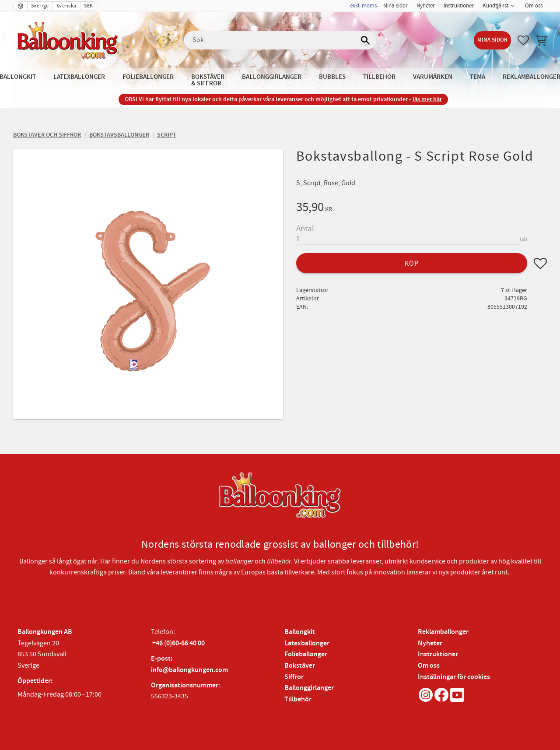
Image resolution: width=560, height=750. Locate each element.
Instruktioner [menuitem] (459, 6)
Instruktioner (438, 654)
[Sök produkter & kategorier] (280, 40)
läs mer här (427, 99)
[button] (523, 40)
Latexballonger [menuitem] (79, 77)
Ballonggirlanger (309, 688)
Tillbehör (298, 699)
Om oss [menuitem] (534, 6)
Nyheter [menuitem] (426, 6)
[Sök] (365, 40)
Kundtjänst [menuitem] (495, 6)
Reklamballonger (443, 632)
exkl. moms (363, 6)
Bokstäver (300, 666)
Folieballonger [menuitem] (148, 77)
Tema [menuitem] (478, 77)
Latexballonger (307, 643)
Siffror (294, 677)
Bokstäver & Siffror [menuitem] (208, 80)
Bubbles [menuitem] (332, 77)
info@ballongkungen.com (189, 670)
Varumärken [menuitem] (433, 77)
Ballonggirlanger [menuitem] (272, 77)
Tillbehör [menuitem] (379, 77)
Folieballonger (306, 654)
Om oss (429, 666)
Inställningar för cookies (454, 677)
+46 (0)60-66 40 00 (178, 643)
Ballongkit (300, 632)
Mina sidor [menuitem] (395, 6)
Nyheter (430, 643)
